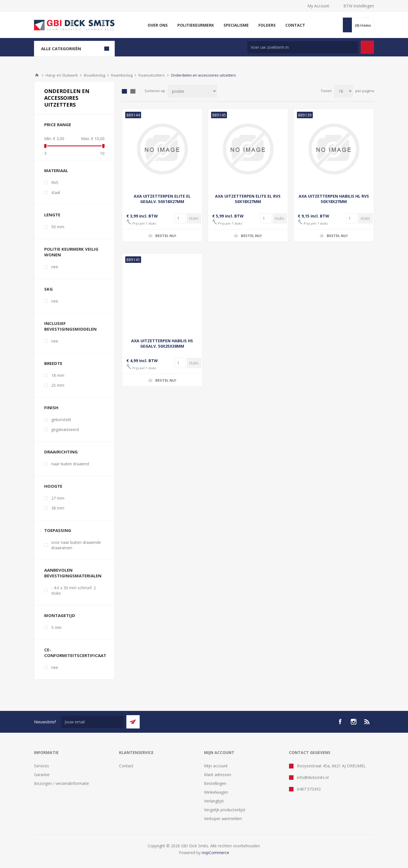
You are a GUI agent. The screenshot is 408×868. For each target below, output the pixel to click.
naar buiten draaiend (70, 464)
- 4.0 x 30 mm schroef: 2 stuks (74, 590)
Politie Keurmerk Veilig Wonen (71, 252)
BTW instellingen (359, 6)
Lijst (133, 91)
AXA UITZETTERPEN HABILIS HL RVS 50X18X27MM (334, 199)
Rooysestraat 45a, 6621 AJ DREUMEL (331, 766)
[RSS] (367, 722)
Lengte (52, 215)
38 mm (58, 508)
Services (42, 766)
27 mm (58, 498)
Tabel (124, 91)
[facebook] (340, 722)
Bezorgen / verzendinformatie (61, 783)
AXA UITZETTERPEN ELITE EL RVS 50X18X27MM (248, 199)
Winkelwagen (216, 792)
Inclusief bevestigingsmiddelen (70, 326)
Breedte (53, 363)
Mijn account (216, 766)
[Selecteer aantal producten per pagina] (344, 91)
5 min (56, 627)
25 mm (58, 385)
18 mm (58, 375)
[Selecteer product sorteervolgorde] (192, 91)
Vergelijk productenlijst (225, 810)
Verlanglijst (214, 801)
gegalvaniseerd (65, 429)
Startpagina (37, 75)
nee (55, 267)
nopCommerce (215, 853)
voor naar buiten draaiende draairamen (76, 545)
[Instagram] (354, 722)
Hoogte (53, 486)
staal (56, 192)
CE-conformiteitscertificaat (75, 652)
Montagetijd (60, 615)
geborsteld (61, 420)
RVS (55, 182)
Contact (126, 766)
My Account (318, 6)
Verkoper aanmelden (223, 819)
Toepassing (58, 530)
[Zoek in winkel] (303, 47)
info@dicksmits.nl (313, 777)
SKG (48, 289)
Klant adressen (218, 775)
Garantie (42, 775)
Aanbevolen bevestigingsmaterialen (73, 573)
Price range (58, 124)
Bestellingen (215, 783)
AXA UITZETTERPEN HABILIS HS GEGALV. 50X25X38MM (162, 343)
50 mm (58, 227)
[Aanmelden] (92, 722)
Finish (51, 407)
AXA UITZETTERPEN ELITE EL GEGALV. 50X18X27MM (162, 199)
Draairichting (61, 452)
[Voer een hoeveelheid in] (180, 218)
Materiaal (56, 170)
